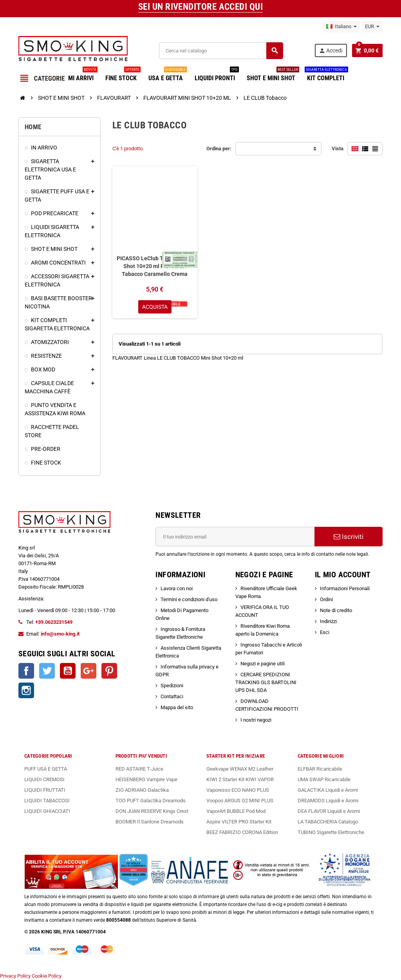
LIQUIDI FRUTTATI (45, 790)
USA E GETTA (168, 75)
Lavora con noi (177, 588)
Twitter (47, 671)
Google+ (89, 671)
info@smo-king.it (60, 634)
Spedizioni (172, 685)
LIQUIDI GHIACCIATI (47, 811)
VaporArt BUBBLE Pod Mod (236, 811)
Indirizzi (328, 621)
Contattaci (172, 696)
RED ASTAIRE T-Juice (139, 769)
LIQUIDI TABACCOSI (47, 801)
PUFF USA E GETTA (46, 769)
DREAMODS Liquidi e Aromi (328, 801)
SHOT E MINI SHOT (273, 75)
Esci (325, 632)
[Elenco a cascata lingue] (341, 27)
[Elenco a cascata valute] (372, 27)
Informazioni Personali (345, 588)
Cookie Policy (47, 976)
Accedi (331, 51)
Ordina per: (219, 149)
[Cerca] (221, 51)
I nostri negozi (256, 720)
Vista (338, 149)
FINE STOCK (123, 75)
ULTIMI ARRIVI (77, 75)
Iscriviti (349, 537)
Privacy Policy (15, 976)
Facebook (26, 671)
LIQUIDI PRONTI (217, 75)
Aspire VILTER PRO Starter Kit (239, 822)
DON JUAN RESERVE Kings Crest (152, 811)
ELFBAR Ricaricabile (320, 769)
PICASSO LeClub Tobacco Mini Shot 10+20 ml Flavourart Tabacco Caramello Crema (155, 266)
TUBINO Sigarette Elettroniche (331, 832)
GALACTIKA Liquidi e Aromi (328, 790)
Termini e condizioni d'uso (189, 599)
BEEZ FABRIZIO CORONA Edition (242, 832)
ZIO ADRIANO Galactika (142, 790)
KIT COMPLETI (326, 75)
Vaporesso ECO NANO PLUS (238, 790)
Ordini (326, 599)
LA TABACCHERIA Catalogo (328, 822)
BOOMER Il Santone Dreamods (150, 822)
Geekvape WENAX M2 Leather (240, 769)
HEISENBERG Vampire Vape (146, 779)
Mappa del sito (177, 707)
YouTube (68, 671)
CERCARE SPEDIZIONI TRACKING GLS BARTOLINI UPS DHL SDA (266, 682)
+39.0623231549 (54, 622)
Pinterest (109, 671)
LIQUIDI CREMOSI (44, 779)
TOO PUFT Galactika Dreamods (151, 801)
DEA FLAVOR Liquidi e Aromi (329, 811)
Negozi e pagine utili (263, 664)
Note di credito (336, 610)
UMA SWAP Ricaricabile (324, 779)
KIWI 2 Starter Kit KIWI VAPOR (240, 779)
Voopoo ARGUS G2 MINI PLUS (240, 801)
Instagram (26, 690)
